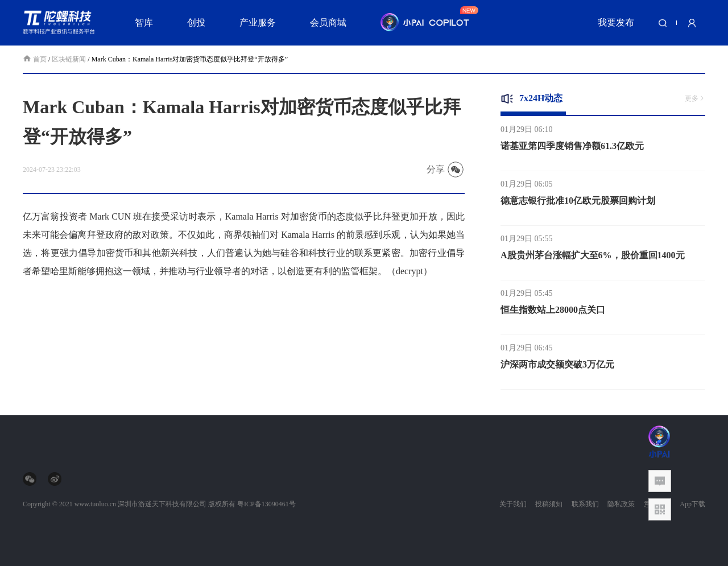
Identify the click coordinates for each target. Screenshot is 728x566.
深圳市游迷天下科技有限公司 (162, 504)
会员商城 (328, 22)
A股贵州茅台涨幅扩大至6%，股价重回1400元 (593, 259)
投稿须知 (549, 504)
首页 (36, 59)
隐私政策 (621, 504)
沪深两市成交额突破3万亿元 (557, 368)
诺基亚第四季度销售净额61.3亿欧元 (572, 149)
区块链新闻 (69, 59)
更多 (695, 98)
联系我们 (585, 504)
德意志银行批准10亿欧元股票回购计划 (578, 204)
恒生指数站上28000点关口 (553, 313)
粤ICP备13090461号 (266, 504)
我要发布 (616, 22)
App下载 (692, 504)
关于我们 (513, 504)
